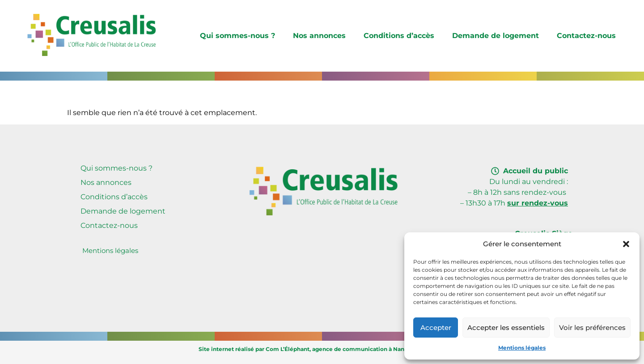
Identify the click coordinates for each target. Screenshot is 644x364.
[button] (626, 244)
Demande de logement (496, 36)
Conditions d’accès (399, 36)
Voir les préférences (592, 328)
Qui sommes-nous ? (237, 36)
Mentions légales (522, 348)
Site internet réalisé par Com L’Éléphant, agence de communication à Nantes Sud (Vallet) (322, 349)
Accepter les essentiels (506, 328)
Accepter (436, 328)
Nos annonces (319, 36)
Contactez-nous (586, 36)
